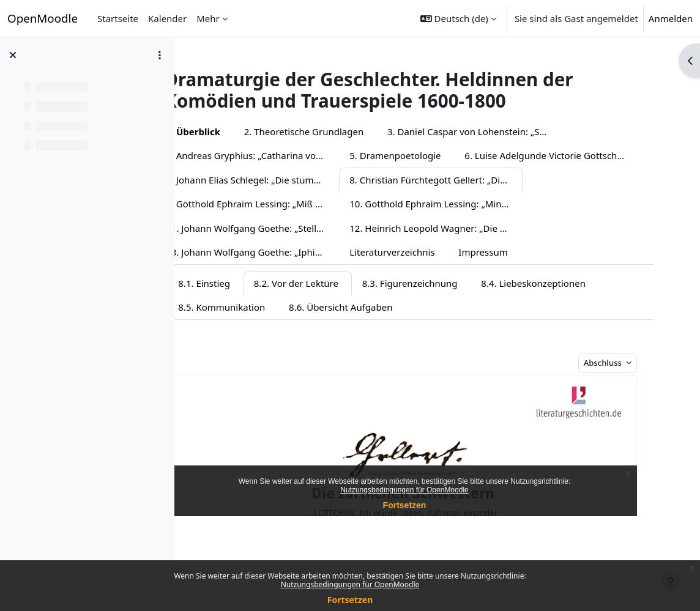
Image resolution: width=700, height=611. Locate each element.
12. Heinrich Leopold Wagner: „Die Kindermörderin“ (286, 252)
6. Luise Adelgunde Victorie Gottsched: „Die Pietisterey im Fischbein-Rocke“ (286, 180)
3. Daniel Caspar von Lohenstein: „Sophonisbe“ (508, 131)
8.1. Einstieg (238, 307)
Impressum (224, 276)
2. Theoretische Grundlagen (337, 131)
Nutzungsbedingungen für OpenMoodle (350, 584)
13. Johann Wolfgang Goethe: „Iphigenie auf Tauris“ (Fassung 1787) (470, 252)
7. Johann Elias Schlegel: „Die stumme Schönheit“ (470, 180)
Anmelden (671, 18)
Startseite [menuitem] (118, 18)
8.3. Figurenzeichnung (443, 307)
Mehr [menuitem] (208, 18)
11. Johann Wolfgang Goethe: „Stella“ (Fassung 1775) (470, 228)
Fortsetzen (350, 600)
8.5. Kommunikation (255, 331)
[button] (458, 18)
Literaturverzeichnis (609, 252)
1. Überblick (227, 131)
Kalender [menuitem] (167, 18)
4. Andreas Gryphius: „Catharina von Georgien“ (286, 155)
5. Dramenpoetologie (429, 155)
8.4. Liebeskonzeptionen (567, 307)
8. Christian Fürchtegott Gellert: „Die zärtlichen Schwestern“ (286, 204)
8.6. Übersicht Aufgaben (374, 331)
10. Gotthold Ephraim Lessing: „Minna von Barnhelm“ (286, 228)
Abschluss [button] (616, 387)
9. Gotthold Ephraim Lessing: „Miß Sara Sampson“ (470, 204)
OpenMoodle (43, 18)
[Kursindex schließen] (13, 55)
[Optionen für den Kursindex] (160, 55)
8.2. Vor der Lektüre (330, 307)
